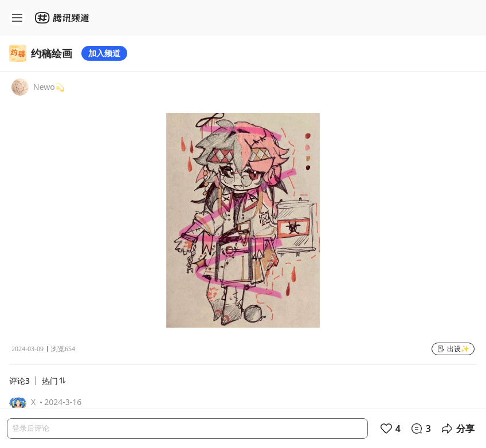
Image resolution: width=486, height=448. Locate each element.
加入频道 (104, 53)
